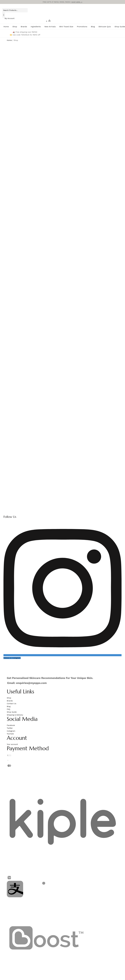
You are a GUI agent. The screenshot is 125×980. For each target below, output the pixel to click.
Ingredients (36, 27)
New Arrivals (50, 27)
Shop (15, 27)
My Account (10, 18)
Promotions (82, 27)
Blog (93, 27)
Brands (24, 27)
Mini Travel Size (66, 27)
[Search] (4, 15)
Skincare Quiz (105, 27)
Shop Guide (120, 27)
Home (6, 27)
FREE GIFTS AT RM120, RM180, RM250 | (63, 2)
